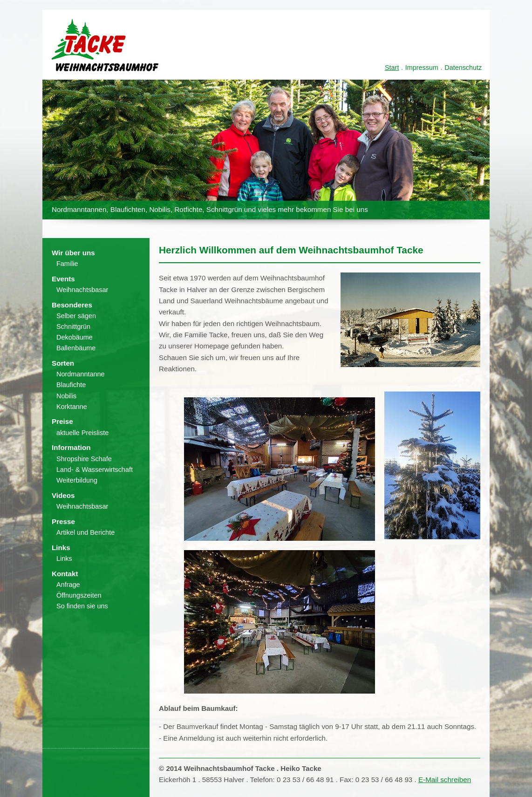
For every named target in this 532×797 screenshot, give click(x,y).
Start (392, 68)
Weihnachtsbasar (82, 290)
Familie (67, 264)
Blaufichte (71, 385)
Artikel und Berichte (85, 532)
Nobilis (66, 396)
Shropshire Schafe (84, 459)
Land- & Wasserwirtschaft (95, 470)
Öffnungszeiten (79, 595)
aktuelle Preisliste (82, 433)
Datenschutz (463, 68)
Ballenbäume (76, 348)
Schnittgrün (73, 327)
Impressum (422, 68)
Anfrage (68, 585)
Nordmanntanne (81, 374)
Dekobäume (75, 337)
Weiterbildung (77, 480)
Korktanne (72, 407)
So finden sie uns (82, 606)
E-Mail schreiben (445, 780)
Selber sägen (76, 316)
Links (64, 559)
